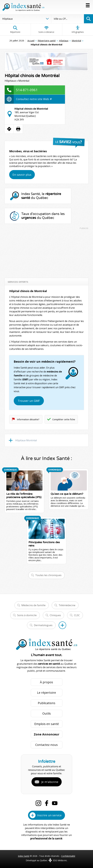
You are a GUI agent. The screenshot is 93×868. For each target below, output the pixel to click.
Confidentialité (68, 856)
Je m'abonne (50, 782)
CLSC (77, 615)
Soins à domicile (27, 615)
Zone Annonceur (47, 734)
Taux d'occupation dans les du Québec (43, 216)
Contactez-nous (47, 745)
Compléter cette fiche (64, 419)
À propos (47, 682)
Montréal (76, 41)
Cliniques (55, 615)
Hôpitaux (64, 41)
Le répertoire (47, 693)
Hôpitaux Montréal (26, 440)
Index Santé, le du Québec (41, 196)
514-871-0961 (27, 90)
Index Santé (24, 856)
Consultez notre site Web (34, 99)
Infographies (78, 29)
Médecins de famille (33, 605)
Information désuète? (28, 419)
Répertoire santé (47, 41)
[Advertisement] (47, 252)
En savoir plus (22, 175)
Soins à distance (46, 29)
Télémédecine (67, 605)
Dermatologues (43, 625)
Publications (47, 703)
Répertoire (15, 29)
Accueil (31, 41)
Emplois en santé (47, 724)
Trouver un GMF (29, 401)
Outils (47, 713)
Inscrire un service (49, 815)
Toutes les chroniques (48, 575)
